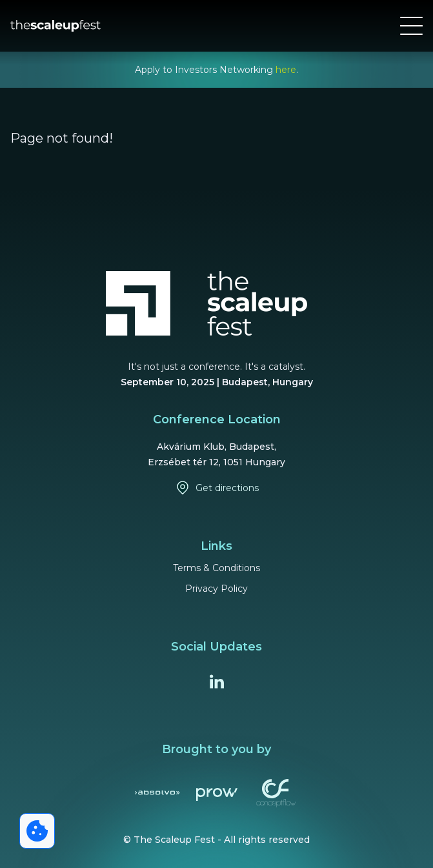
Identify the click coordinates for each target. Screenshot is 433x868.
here (286, 70)
